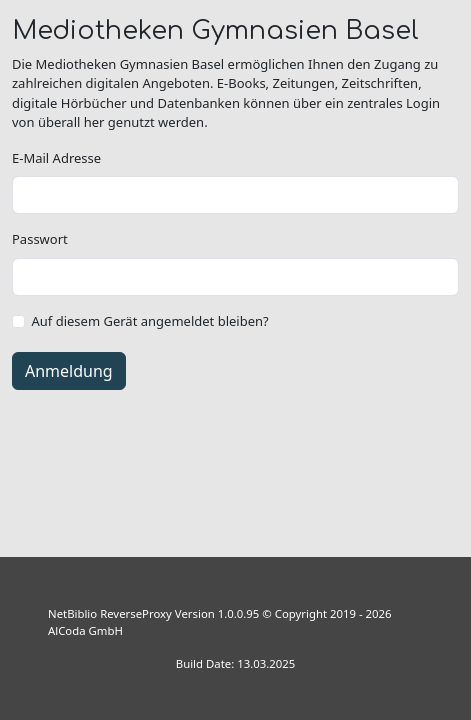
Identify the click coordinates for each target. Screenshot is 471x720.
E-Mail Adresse (56, 158)
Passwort (40, 239)
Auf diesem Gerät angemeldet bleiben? (150, 321)
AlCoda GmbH (85, 630)
